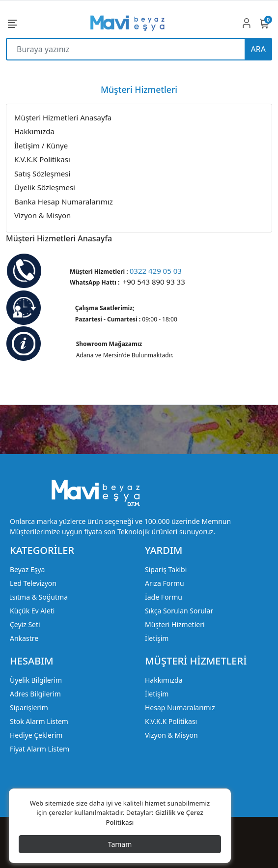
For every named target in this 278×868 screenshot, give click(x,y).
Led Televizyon (33, 583)
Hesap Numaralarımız (180, 708)
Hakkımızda (164, 680)
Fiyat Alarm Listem (40, 749)
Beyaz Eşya (27, 569)
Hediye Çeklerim (36, 735)
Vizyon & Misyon (171, 735)
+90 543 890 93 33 (154, 282)
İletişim (157, 638)
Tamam (120, 844)
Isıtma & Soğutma (39, 597)
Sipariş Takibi (166, 569)
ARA (258, 49)
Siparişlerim (29, 708)
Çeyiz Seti (25, 624)
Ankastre (24, 638)
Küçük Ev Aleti (32, 611)
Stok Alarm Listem (39, 721)
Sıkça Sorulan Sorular (179, 611)
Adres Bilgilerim (35, 694)
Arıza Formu (165, 583)
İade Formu (164, 597)
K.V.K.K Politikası (171, 721)
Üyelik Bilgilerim (36, 680)
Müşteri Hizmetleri (175, 624)
